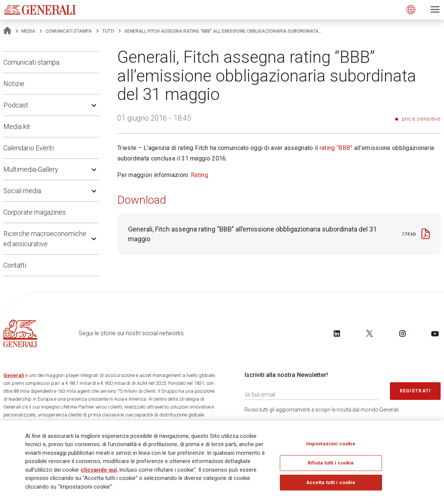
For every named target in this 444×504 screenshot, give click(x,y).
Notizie (14, 84)
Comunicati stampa (69, 31)
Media (28, 31)
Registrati (415, 391)
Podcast (16, 105)
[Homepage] (7, 31)
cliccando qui (99, 472)
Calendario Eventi (29, 148)
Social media (22, 191)
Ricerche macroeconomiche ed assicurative (45, 239)
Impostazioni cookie (331, 446)
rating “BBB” (336, 148)
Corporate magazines (35, 212)
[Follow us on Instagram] (402, 333)
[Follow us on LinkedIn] (337, 333)
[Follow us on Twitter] (370, 333)
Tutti (108, 31)
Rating (199, 175)
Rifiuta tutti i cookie (331, 465)
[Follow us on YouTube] (435, 333)
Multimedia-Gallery (31, 169)
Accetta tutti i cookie (331, 484)
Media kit (17, 126)
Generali (14, 375)
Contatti (15, 265)
